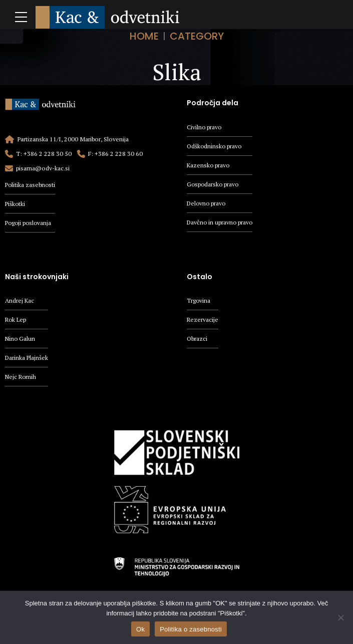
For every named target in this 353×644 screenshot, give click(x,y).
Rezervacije (203, 320)
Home (144, 36)
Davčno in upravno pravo (221, 223)
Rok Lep (16, 320)
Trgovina (199, 301)
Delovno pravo (207, 204)
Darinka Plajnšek (27, 359)
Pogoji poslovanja (29, 223)
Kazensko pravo (209, 166)
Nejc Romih (21, 378)
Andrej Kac (20, 301)
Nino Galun (21, 340)
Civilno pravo (205, 127)
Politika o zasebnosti (191, 629)
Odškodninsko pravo (215, 146)
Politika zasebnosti (31, 185)
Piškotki (16, 204)
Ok (140, 629)
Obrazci (197, 340)
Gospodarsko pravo (214, 185)
